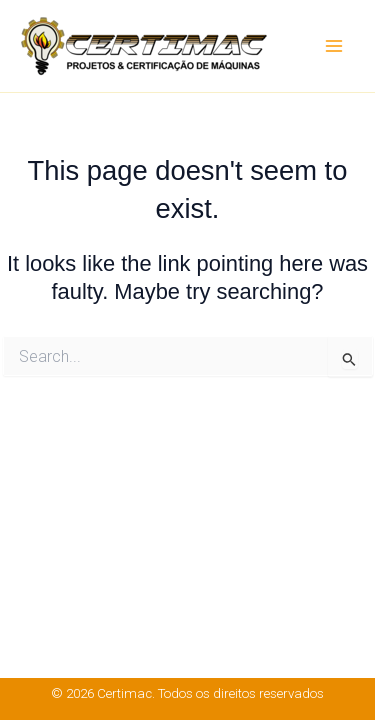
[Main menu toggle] (334, 46)
